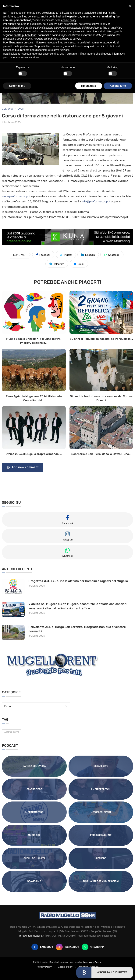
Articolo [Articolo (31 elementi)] (12, 732)
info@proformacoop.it (96, 201)
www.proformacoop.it (16, 196)
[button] (130, 6)
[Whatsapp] (93, 947)
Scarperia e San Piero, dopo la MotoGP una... (101, 454)
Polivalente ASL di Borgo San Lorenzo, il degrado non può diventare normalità (77, 629)
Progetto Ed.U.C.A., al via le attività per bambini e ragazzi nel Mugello (78, 581)
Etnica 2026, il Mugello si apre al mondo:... (34, 454)
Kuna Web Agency (93, 962)
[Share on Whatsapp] (112, 255)
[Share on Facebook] (43, 255)
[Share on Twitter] (66, 255)
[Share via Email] (79, 264)
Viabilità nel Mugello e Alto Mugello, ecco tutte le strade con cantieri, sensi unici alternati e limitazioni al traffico (78, 606)
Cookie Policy (65, 967)
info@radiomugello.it (32, 936)
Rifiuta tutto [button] (89, 86)
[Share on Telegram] (57, 264)
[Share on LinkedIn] (88, 255)
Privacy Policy (44, 967)
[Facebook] (42, 947)
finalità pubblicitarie (25, 35)
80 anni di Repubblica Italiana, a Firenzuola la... (101, 339)
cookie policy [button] (69, 20)
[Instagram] (67, 947)
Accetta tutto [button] (118, 86)
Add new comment (23, 467)
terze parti (57, 24)
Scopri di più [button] (17, 86)
